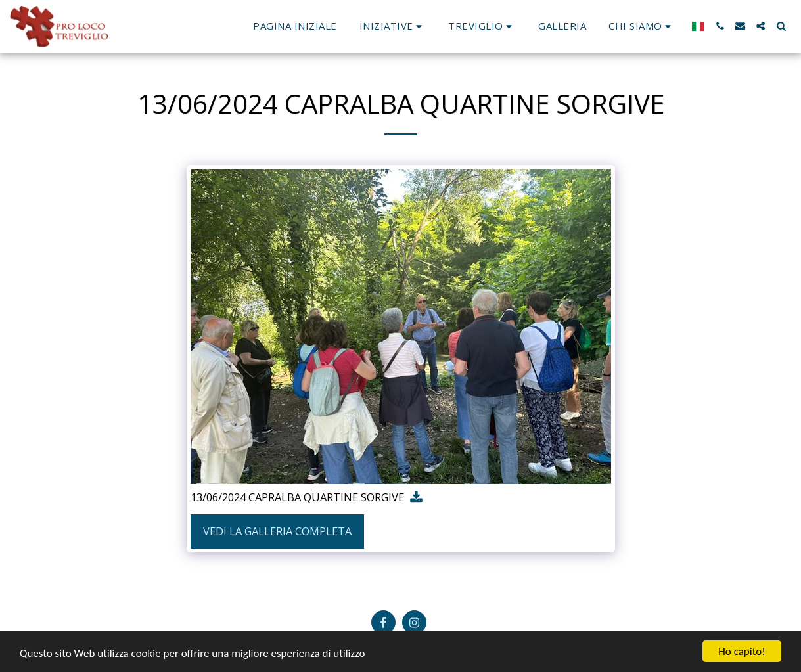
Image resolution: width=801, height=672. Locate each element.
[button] (393, 26)
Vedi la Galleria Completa (277, 531)
